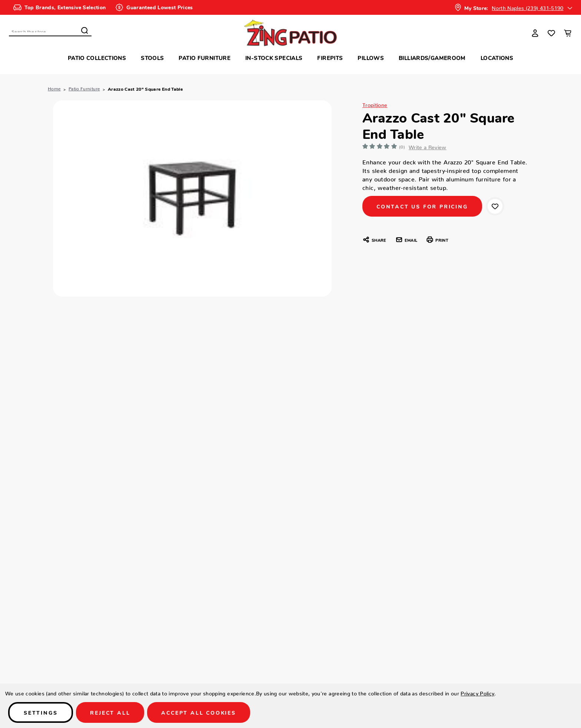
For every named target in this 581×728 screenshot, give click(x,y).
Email (406, 240)
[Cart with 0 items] (568, 33)
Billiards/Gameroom (432, 58)
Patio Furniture (205, 58)
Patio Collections (97, 58)
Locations (497, 58)
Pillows (371, 58)
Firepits (330, 58)
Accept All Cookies (198, 712)
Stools (152, 58)
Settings (41, 712)
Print (437, 240)
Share (374, 240)
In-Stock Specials (274, 58)
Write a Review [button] (429, 146)
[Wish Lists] (551, 33)
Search (84, 30)
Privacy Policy (477, 692)
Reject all (110, 712)
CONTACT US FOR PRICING (422, 206)
